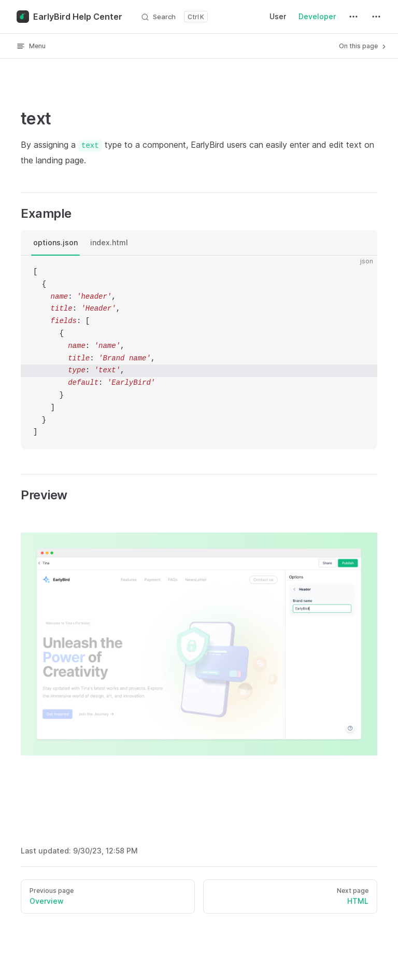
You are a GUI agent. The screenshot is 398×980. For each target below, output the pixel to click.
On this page (363, 46)
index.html (109, 242)
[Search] (174, 17)
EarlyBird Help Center (69, 17)
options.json (55, 242)
